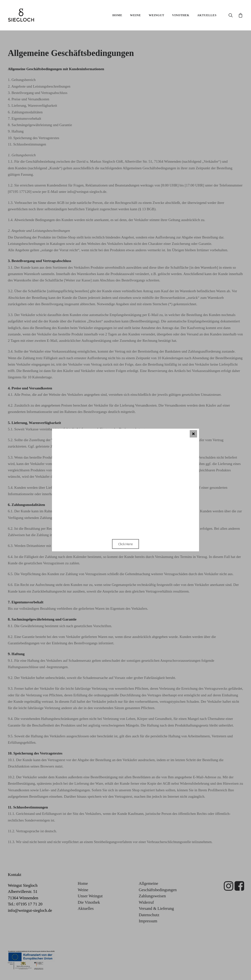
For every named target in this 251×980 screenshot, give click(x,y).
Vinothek (181, 15)
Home (117, 15)
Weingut (157, 15)
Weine (136, 15)
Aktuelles (207, 15)
